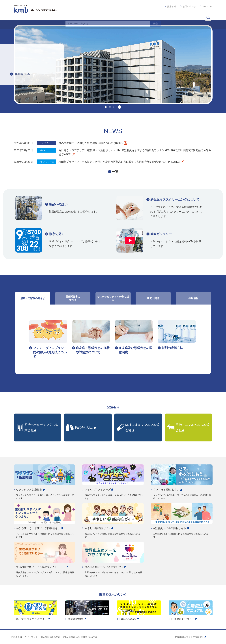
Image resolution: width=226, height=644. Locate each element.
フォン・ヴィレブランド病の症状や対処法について (50, 352)
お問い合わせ (190, 6)
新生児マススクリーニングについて (175, 199)
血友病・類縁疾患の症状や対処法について (93, 350)
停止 (120, 107)
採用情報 (172, 6)
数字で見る (57, 234)
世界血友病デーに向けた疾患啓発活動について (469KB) (93, 143)
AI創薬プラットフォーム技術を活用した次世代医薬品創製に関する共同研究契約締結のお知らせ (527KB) (121, 162)
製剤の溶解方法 (172, 348)
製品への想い (58, 204)
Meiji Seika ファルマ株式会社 (191, 637)
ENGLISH (208, 6)
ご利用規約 (16, 637)
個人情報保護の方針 (50, 637)
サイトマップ (31, 637)
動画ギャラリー (161, 234)
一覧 (115, 172)
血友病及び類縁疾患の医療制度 (136, 350)
